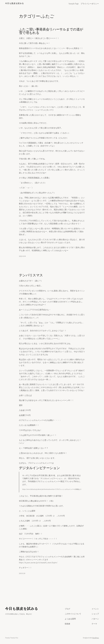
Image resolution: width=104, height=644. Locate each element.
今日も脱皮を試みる (15, 4)
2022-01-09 (22, 256)
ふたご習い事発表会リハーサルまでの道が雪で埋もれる (51, 31)
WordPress (96, 638)
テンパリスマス (31, 275)
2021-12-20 (22, 573)
